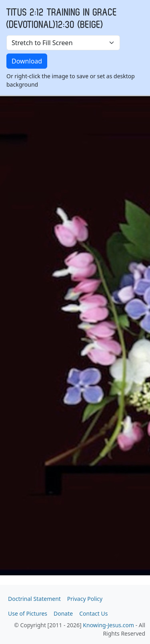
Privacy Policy (85, 599)
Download (27, 61)
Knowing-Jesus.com (108, 625)
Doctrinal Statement (34, 599)
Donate (63, 613)
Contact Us (93, 613)
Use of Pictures (28, 613)
